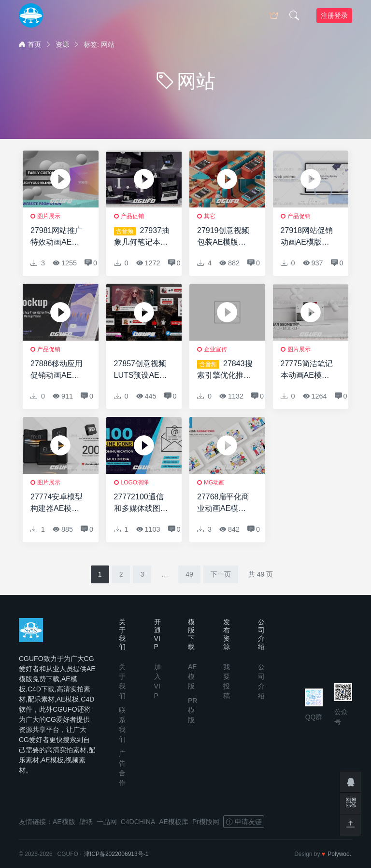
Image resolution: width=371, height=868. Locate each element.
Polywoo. (339, 854)
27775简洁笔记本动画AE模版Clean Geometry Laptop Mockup (309, 370)
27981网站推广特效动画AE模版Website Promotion (57, 237)
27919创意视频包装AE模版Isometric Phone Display (225, 237)
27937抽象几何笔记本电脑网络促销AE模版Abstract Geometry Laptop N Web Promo (142, 237)
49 (189, 574)
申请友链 (244, 822)
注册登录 (334, 15)
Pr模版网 (206, 822)
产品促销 (132, 216)
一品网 (107, 822)
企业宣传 (215, 349)
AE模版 (193, 676)
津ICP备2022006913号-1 (116, 854)
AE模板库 (174, 822)
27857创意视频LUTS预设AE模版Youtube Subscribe (141, 370)
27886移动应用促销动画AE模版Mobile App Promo (57, 370)
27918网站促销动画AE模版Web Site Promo (309, 237)
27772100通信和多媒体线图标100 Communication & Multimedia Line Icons (141, 503)
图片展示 (49, 216)
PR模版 (193, 710)
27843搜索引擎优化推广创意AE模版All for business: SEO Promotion (225, 370)
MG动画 (214, 482)
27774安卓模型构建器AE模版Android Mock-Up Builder (57, 503)
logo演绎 (135, 482)
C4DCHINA (138, 822)
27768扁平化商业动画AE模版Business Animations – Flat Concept (223, 503)
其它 (210, 216)
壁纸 (86, 822)
